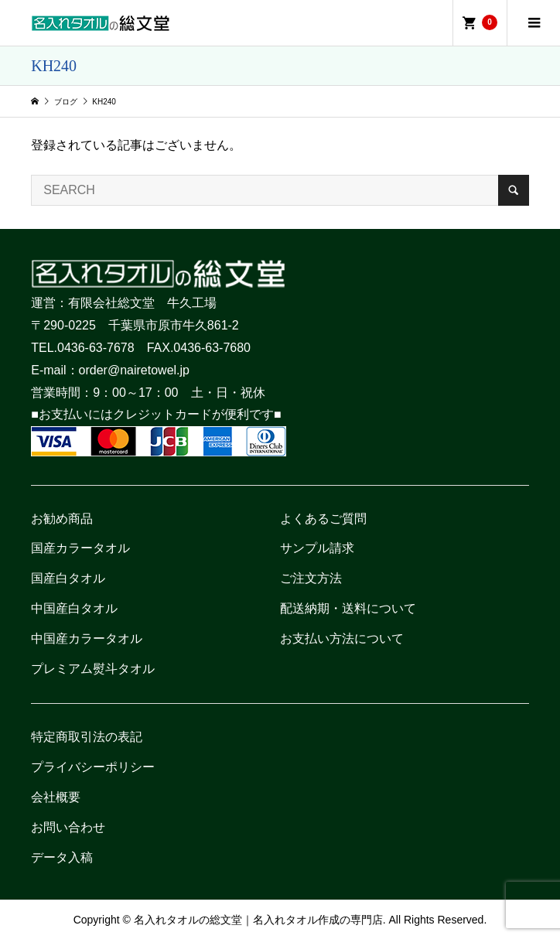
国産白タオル (68, 578)
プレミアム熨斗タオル (93, 669)
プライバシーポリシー (93, 767)
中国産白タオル (74, 608)
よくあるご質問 (323, 519)
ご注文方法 (311, 578)
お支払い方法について (342, 639)
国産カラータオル (80, 548)
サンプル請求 (317, 548)
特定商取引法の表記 (87, 737)
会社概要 (56, 797)
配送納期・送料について (348, 608)
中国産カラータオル (87, 639)
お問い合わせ (68, 827)
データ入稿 (62, 857)
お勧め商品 (62, 519)
